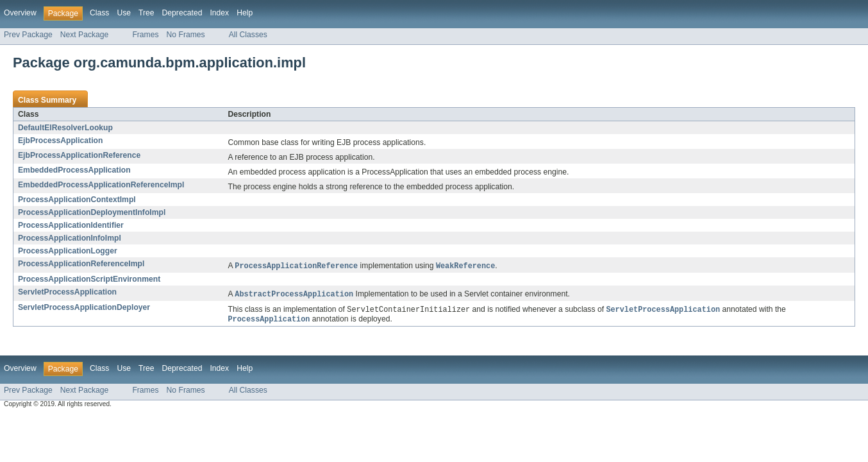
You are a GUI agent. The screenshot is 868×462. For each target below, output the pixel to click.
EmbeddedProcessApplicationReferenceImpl (101, 185)
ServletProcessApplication (67, 293)
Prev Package (28, 35)
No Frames (186, 35)
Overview (20, 13)
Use (124, 13)
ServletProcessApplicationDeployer (84, 309)
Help (245, 13)
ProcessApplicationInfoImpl (70, 238)
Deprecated (182, 13)
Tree (146, 13)
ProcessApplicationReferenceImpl (81, 264)
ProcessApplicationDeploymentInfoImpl (92, 212)
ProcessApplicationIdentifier (71, 225)
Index (219, 13)
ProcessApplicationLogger (68, 251)
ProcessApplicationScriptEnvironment (89, 280)
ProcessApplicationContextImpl (77, 200)
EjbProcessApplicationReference (79, 155)
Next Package (85, 35)
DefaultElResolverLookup (65, 128)
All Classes (248, 35)
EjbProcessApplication (60, 141)
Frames (145, 35)
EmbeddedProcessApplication (74, 170)
